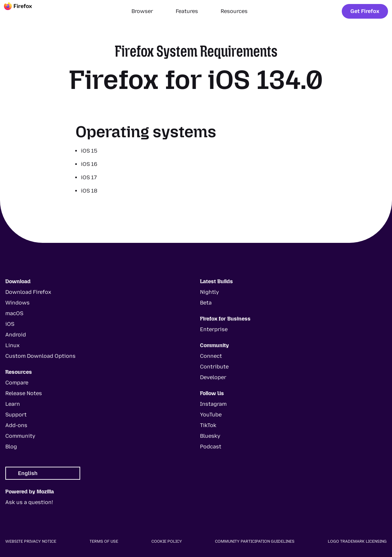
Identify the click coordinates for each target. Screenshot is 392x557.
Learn (13, 404)
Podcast (211, 447)
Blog (11, 447)
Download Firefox (28, 292)
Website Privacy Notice (31, 541)
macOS (14, 313)
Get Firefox (365, 11)
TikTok (208, 425)
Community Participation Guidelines (255, 541)
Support (16, 415)
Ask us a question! (29, 502)
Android (16, 335)
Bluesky (210, 436)
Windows (17, 303)
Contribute (214, 367)
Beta (206, 303)
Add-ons (16, 425)
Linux (12, 345)
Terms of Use (104, 541)
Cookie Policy (167, 541)
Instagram (213, 404)
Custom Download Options (40, 356)
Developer (213, 377)
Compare (17, 383)
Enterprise (214, 329)
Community (20, 436)
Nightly (209, 292)
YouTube (211, 415)
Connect (211, 356)
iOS (10, 324)
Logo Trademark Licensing (357, 541)
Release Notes (24, 393)
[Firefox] (24, 11)
